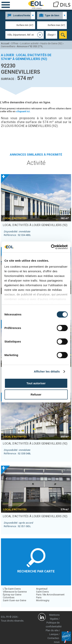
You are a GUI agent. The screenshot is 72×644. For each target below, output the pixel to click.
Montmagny (43, 600)
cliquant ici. (23, 111)
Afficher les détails (47, 371)
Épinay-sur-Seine (12, 595)
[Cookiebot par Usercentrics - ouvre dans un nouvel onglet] (51, 247)
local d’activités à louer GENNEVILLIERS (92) (35, 225)
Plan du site (52, 630)
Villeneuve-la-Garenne (15, 592)
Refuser (36, 394)
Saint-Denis (42, 592)
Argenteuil (42, 589)
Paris (39, 597)
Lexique (54, 634)
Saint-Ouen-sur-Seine (14, 600)
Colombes (9, 597)
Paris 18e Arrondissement (50, 595)
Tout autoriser (36, 383)
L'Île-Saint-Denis (12, 589)
